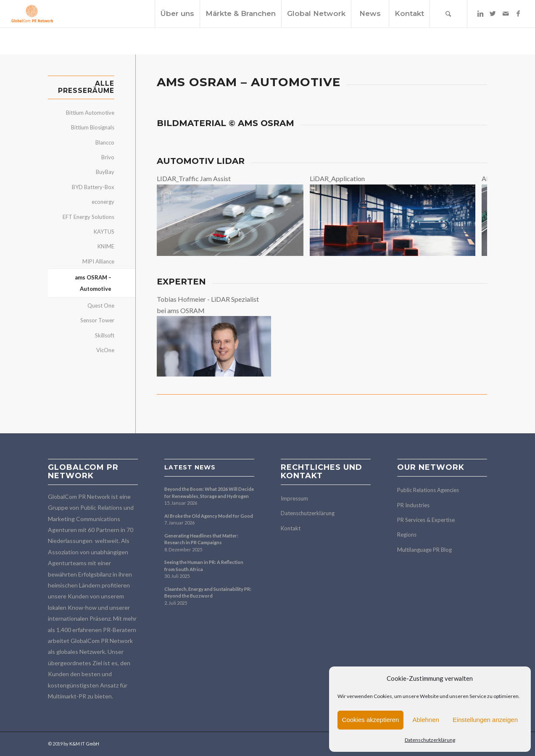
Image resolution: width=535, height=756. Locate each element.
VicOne (105, 350)
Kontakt (291, 528)
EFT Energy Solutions (88, 217)
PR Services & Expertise (426, 520)
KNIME (106, 246)
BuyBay (105, 172)
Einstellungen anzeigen (485, 720)
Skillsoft (105, 335)
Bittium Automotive (90, 113)
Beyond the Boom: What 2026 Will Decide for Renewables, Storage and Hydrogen (209, 493)
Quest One (101, 306)
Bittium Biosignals (93, 127)
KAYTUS (104, 232)
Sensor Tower (97, 320)
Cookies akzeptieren (371, 720)
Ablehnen (426, 720)
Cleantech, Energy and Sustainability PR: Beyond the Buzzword (208, 593)
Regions (407, 535)
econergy (103, 202)
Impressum (294, 498)
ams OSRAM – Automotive (93, 283)
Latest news (190, 467)
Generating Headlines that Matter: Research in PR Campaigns (201, 539)
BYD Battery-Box (93, 187)
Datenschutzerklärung (430, 740)
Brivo (108, 157)
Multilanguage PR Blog (424, 550)
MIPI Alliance (98, 261)
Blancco (105, 142)
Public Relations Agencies (428, 490)
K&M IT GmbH (84, 744)
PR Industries (413, 505)
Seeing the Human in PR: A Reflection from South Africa (204, 566)
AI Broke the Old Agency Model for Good (209, 516)
